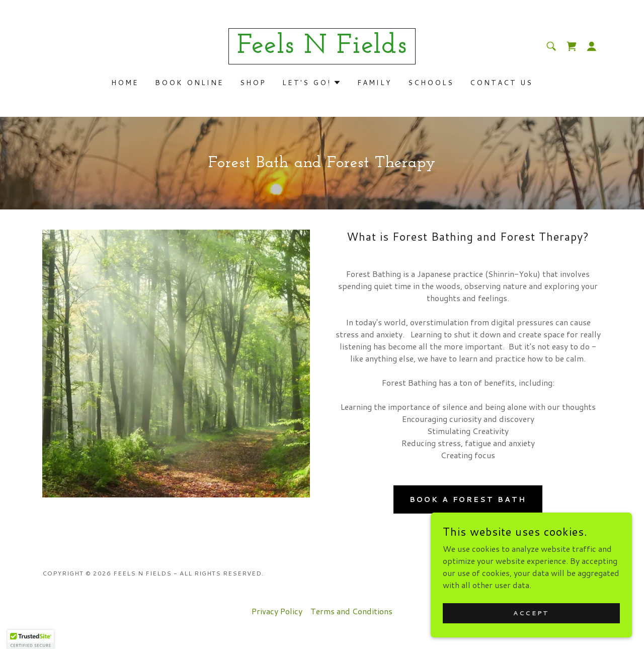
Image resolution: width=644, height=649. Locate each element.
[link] (322, 50)
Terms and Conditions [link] (351, 611)
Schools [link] (431, 83)
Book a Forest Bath (468, 499)
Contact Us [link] (501, 83)
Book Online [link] (189, 83)
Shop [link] (253, 83)
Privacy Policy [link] (277, 611)
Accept (531, 613)
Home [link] (125, 83)
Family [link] (375, 83)
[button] (592, 46)
